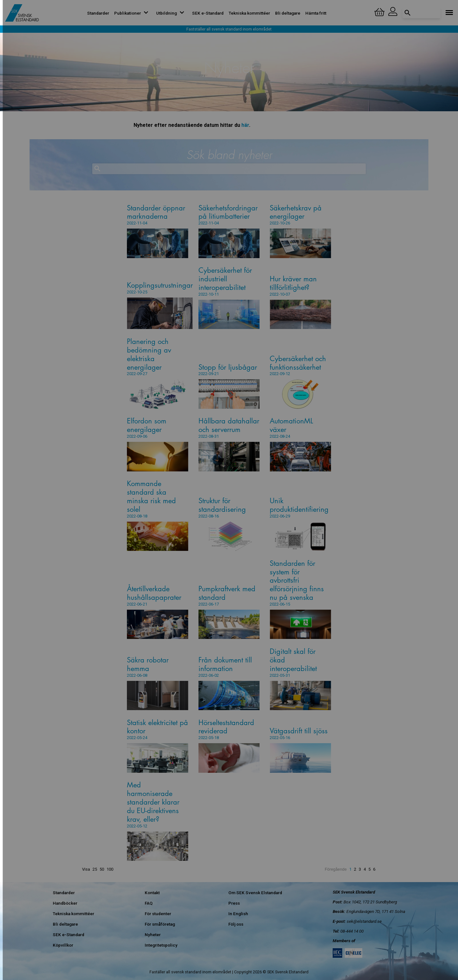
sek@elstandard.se (364, 921)
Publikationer (133, 13)
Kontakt (152, 893)
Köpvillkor (63, 945)
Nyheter (153, 935)
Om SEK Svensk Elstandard (255, 893)
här (245, 125)
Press (234, 903)
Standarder (98, 13)
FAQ (149, 903)
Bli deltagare (288, 13)
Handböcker (65, 903)
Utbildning (172, 13)
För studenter (158, 914)
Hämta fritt (316, 13)
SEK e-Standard (208, 13)
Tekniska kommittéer (249, 13)
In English (238, 914)
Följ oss (236, 924)
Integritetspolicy (161, 945)
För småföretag (160, 924)
